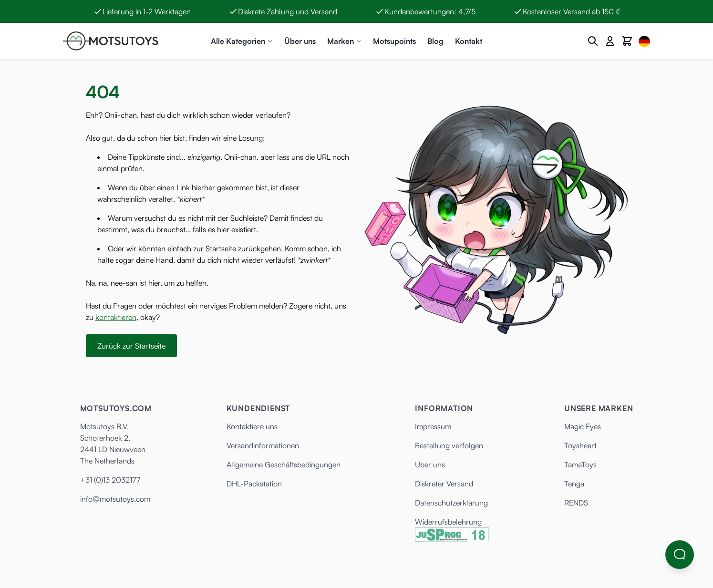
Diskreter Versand (444, 484)
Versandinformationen (263, 445)
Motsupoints (394, 41)
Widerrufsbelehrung (448, 522)
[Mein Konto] (610, 41)
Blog (435, 41)
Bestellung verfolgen (449, 445)
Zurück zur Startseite (131, 346)
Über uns (300, 41)
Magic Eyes (583, 426)
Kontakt (469, 41)
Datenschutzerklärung (451, 503)
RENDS (576, 503)
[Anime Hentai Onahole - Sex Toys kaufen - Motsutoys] (111, 41)
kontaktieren (116, 317)
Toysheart (580, 445)
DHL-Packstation (254, 484)
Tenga (574, 484)
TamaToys (580, 464)
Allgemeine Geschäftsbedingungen (284, 464)
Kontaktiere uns (252, 426)
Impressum (433, 426)
